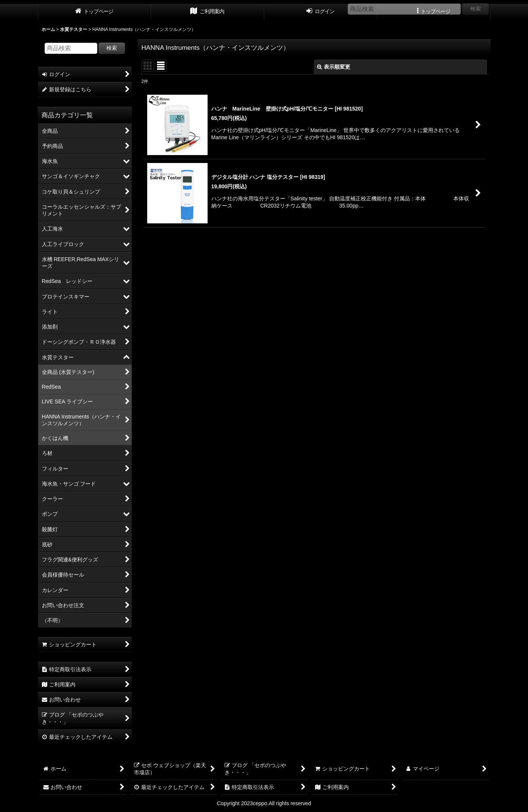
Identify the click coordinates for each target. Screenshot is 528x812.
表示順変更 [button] (334, 67)
